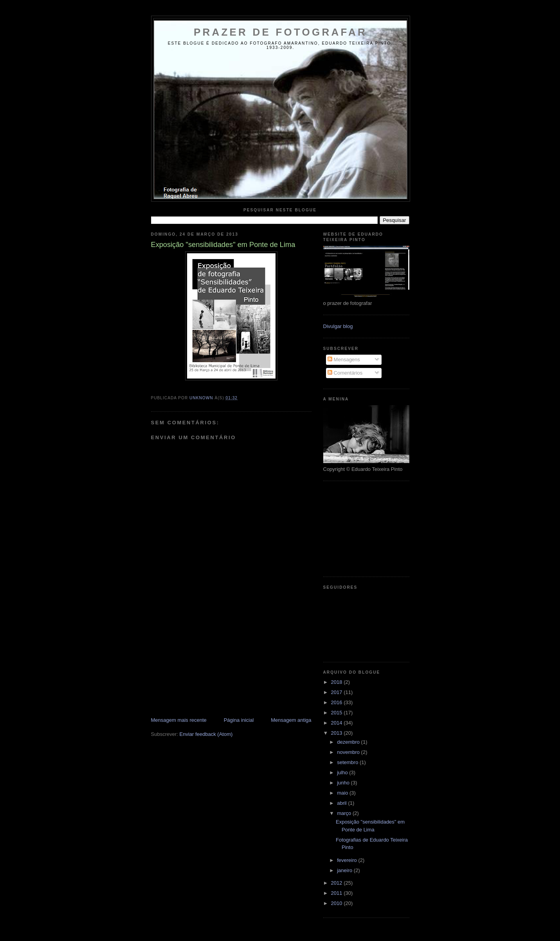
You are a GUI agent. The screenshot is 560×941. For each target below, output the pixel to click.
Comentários (345, 373)
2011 (338, 893)
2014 (338, 723)
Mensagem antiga (291, 720)
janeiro (345, 870)
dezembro (349, 742)
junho (344, 783)
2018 (338, 682)
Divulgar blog (338, 326)
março (345, 813)
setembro (348, 762)
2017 (338, 692)
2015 (338, 713)
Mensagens (344, 360)
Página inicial (239, 720)
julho (343, 772)
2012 (338, 883)
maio (343, 793)
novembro (349, 752)
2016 (338, 702)
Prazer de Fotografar (280, 32)
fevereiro (348, 860)
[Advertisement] (210, 662)
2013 (338, 733)
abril (342, 803)
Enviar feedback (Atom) (206, 734)
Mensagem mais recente (179, 720)
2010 (338, 903)
